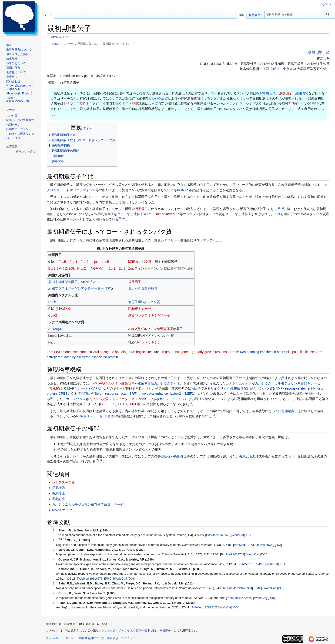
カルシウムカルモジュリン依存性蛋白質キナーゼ (88, 504)
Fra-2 (84, 262)
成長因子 (286, 93)
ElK (112, 404)
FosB (62, 262)
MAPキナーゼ (77, 388)
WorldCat (238, 535)
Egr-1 (80, 214)
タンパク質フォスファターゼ (113, 399)
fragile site (144, 352)
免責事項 (113, 638)
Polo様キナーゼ (140, 309)
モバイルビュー (131, 638)
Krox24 (82, 268)
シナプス (116, 98)
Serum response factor (111, 394)
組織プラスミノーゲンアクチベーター (76, 288)
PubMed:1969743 (218, 535)
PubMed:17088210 (204, 607)
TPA (109, 288)
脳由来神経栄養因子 (63, 282)
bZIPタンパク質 (140, 262)
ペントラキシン (149, 342)
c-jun (95, 262)
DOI (249, 535)
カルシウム (156, 98)
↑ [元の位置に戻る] (57, 531)
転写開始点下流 (289, 411)
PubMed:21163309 (246, 545)
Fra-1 (73, 262)
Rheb (52, 302)
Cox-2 (53, 315)
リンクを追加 (27, 152)
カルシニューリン (172, 399)
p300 (103, 404)
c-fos (70, 214)
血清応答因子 (84, 394)
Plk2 (52, 309)
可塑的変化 (293, 103)
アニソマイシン (84, 190)
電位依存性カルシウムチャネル (161, 383)
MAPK (95, 388)
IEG (55, 37)
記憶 (135, 103)
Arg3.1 (59, 329)
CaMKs (55, 388)
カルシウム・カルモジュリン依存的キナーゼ (288, 383)
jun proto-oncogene (174, 352)
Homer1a (161, 214)
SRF (133, 394)
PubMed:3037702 (233, 554)
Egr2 (112, 268)
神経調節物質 (191, 98)
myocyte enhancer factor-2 (162, 394)
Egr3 (122, 268)
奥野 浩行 (316, 53)
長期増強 (164, 456)
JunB (106, 262)
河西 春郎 (269, 69)
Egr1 (52, 268)
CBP (92, 404)
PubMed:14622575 (239, 598)
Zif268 (69, 268)
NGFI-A (96, 268)
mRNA (182, 190)
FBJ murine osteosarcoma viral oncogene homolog (91, 352)
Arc (149, 214)
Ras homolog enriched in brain (262, 352)
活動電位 (141, 209)
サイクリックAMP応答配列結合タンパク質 (242, 388)
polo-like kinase (303, 352)
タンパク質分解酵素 (143, 288)
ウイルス (63, 197)
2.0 (60, 539)
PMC (108, 579)
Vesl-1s (174, 214)
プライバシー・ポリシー (61, 638)
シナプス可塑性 (75, 103)
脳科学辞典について (92, 638)
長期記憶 (245, 456)
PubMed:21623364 (240, 588)
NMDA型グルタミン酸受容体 (113, 383)
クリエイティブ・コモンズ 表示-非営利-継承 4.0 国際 (135, 631)
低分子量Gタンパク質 (144, 302)
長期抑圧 (180, 456)
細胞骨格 (302, 93)
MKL (133, 404)
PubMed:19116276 (90, 579)
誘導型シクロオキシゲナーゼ (149, 315)
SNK (66, 309)
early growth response (213, 352)
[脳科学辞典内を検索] (298, 15)
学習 (125, 103)
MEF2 (189, 394)
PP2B (142, 399)
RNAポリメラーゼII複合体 (95, 416)
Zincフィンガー (139, 268)
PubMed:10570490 (251, 564)
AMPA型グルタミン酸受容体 (149, 329)
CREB (63, 394)
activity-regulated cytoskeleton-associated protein (82, 357)
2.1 (64, 539)
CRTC (122, 404)
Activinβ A (88, 282)
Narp (52, 342)
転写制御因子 (266, 93)
